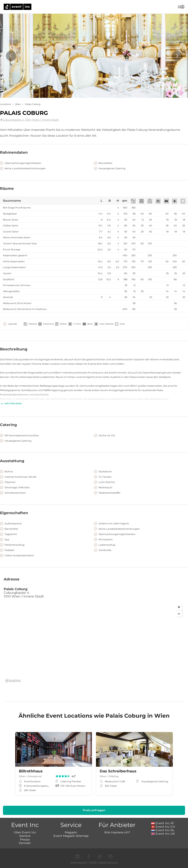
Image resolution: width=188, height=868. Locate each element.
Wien (18, 104)
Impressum (79, 863)
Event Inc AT (163, 823)
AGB (93, 863)
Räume (7, 188)
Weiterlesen (11, 404)
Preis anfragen (94, 810)
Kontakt (25, 843)
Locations (5, 104)
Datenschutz (108, 863)
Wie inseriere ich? (117, 832)
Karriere (25, 836)
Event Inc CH (163, 827)
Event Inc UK (163, 834)
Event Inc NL (163, 830)
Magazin (71, 832)
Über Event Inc (25, 832)
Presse (25, 840)
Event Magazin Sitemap (71, 836)
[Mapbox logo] (13, 681)
